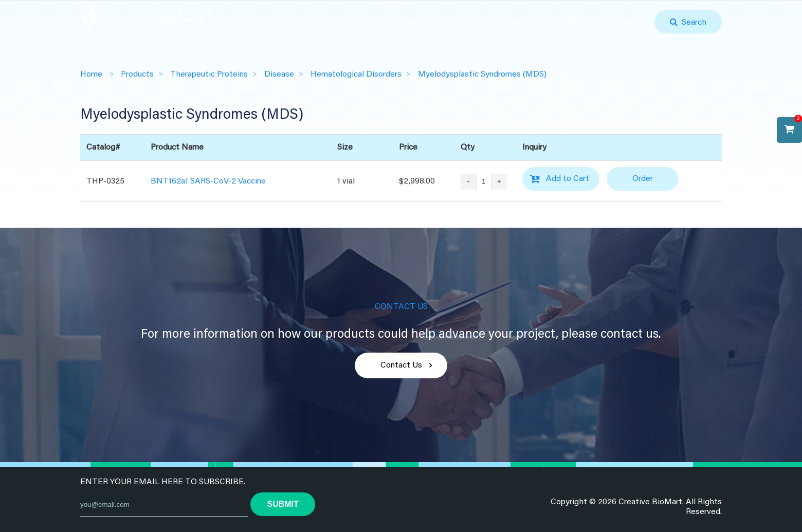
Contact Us (401, 365)
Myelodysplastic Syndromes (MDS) (482, 75)
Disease (279, 75)
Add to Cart (568, 179)
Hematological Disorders (356, 75)
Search (692, 23)
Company (624, 22)
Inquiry (518, 22)
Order (568, 22)
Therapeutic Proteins (209, 75)
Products (461, 22)
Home (405, 22)
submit (282, 504)
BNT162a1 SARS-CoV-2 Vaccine (208, 181)
